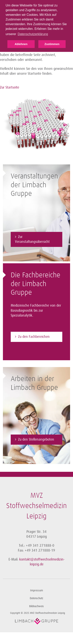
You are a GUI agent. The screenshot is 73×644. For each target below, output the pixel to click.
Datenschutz (36, 598)
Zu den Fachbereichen (34, 337)
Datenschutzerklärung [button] (33, 34)
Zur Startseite (10, 87)
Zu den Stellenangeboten (36, 439)
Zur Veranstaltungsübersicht (32, 239)
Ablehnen (21, 44)
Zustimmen (52, 44)
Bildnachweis (36, 606)
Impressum (37, 590)
